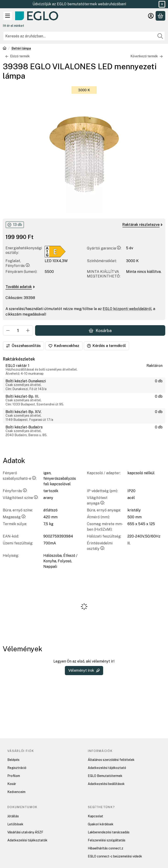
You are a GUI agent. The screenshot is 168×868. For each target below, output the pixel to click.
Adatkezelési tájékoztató (107, 768)
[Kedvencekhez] (64, 346)
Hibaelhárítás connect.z (106, 848)
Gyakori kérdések (101, 824)
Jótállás (13, 816)
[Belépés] (151, 16)
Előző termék (18, 56)
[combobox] (84, 36)
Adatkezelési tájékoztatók (27, 840)
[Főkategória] (5, 49)
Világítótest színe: (21, 498)
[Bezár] (162, 4)
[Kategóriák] (8, 16)
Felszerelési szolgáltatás (107, 840)
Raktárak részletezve (142, 225)
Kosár (12, 784)
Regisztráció (17, 768)
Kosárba (100, 331)
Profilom (14, 776)
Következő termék (147, 56)
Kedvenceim (16, 792)
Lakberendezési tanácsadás (109, 832)
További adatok (20, 287)
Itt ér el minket (13, 26)
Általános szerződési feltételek (111, 760)
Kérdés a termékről (106, 346)
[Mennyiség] (18, 330)
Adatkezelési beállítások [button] (106, 784)
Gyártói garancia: (104, 248)
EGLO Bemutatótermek (105, 776)
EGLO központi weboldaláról (127, 309)
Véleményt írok (84, 670)
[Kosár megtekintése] (160, 16)
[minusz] (8, 330)
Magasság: (14, 517)
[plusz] (28, 330)
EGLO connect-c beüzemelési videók (115, 856)
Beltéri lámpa (21, 48)
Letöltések (15, 824)
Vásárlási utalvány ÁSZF (25, 832)
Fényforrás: (15, 491)
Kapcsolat (95, 816)
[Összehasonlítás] (23, 346)
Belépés (13, 760)
